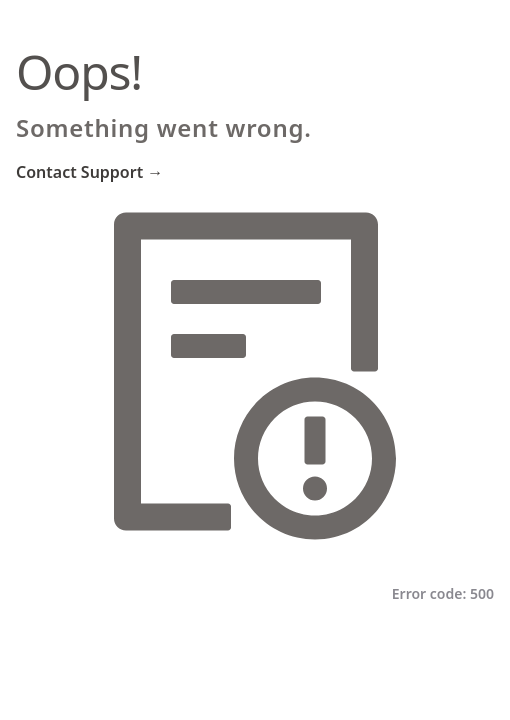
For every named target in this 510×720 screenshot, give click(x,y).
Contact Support (89, 172)
